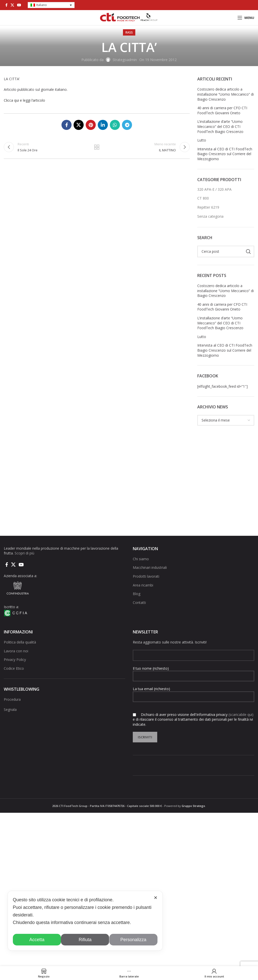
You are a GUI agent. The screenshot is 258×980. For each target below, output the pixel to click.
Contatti (139, 603)
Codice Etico (14, 668)
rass (129, 32)
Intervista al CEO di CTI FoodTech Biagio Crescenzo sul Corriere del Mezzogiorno (225, 154)
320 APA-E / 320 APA (214, 189)
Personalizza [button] (133, 940)
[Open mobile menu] (246, 18)
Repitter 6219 (208, 207)
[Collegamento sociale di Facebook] (6, 5)
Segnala (10, 709)
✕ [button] (156, 898)
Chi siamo (141, 559)
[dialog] (85, 921)
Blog (137, 594)
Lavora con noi (16, 651)
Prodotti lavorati (146, 576)
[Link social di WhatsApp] (115, 125)
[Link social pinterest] (91, 125)
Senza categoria (210, 216)
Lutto (202, 140)
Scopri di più (24, 553)
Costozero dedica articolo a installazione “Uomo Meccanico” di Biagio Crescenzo (225, 94)
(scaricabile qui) (241, 715)
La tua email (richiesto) (193, 692)
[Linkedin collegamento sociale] (103, 125)
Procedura (12, 699)
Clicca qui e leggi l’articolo (24, 100)
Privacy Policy (15, 660)
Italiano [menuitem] (42, 5)
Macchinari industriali (150, 567)
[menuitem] (51, 5)
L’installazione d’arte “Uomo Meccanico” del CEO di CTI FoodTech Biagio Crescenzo (220, 126)
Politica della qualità (20, 642)
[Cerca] (226, 251)
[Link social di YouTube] (19, 5)
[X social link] (12, 5)
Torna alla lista (97, 148)
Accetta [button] (37, 940)
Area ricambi (143, 585)
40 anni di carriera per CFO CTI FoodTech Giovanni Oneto (222, 110)
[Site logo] (129, 17)
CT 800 (203, 198)
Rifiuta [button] (85, 940)
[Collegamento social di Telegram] (127, 125)
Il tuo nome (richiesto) (193, 672)
